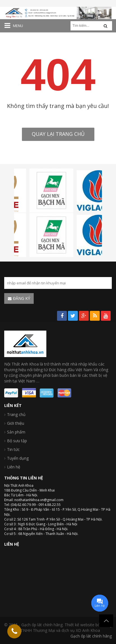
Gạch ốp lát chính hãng (91, 636)
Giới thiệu (16, 423)
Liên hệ (14, 467)
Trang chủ (16, 414)
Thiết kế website (79, 625)
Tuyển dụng (18, 458)
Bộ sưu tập (17, 441)
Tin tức (13, 449)
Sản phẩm (16, 432)
